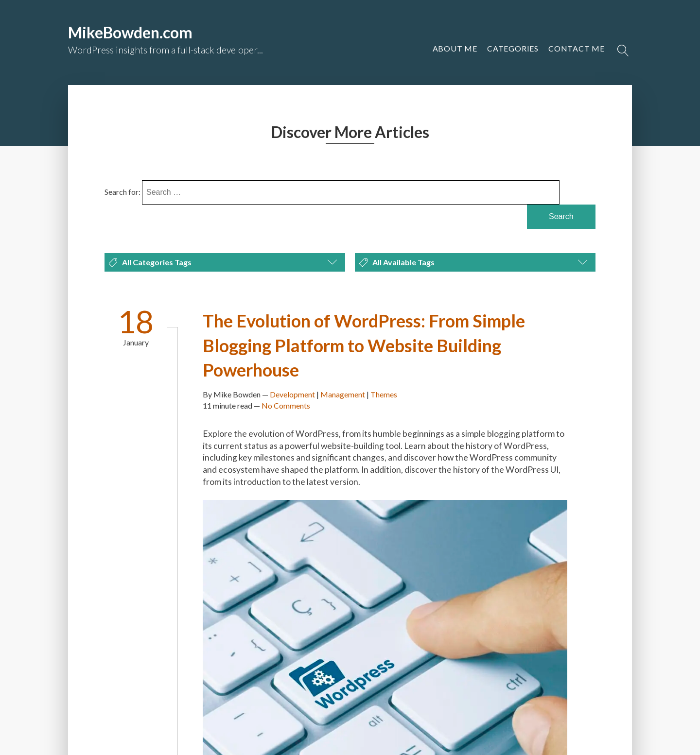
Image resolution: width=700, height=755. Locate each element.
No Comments (286, 405)
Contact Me (577, 48)
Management (343, 394)
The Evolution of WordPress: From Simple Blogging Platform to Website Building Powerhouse (364, 345)
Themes (384, 394)
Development (292, 394)
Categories (513, 48)
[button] (577, 49)
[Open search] (623, 51)
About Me (455, 48)
